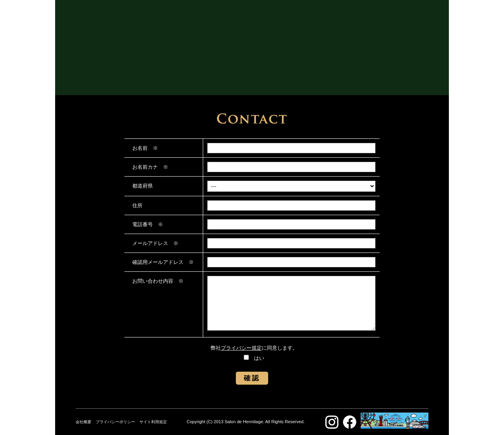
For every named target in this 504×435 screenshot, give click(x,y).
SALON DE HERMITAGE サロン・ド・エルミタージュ (252, 39)
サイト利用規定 (153, 422)
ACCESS (279, 74)
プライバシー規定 (241, 348)
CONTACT (329, 74)
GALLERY (223, 74)
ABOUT (174, 74)
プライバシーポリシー (115, 422)
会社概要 (83, 422)
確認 (252, 378)
